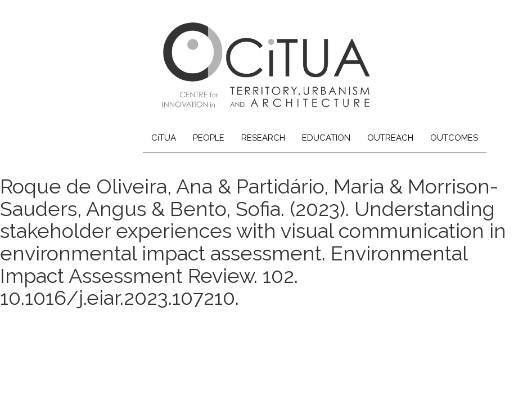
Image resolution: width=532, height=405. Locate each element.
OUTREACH (390, 138)
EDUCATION (326, 138)
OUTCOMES (454, 138)
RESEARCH (263, 138)
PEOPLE (209, 138)
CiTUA (164, 138)
